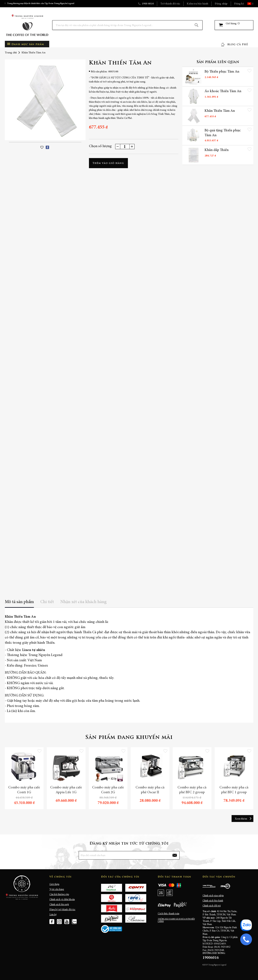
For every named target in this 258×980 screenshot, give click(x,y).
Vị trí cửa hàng (57, 889)
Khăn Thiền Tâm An (220, 111)
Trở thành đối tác (170, 4)
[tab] (19, 603)
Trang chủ (11, 53)
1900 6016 (148, 4)
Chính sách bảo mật (59, 905)
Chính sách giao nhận (213, 896)
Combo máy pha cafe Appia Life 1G (66, 790)
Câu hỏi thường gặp (59, 895)
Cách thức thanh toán (169, 914)
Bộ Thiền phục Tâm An (222, 72)
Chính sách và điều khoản (62, 900)
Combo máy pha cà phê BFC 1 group (234, 790)
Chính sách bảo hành (213, 901)
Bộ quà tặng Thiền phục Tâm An (223, 133)
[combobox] (127, 25)
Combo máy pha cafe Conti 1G (24, 790)
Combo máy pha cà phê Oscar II (150, 790)
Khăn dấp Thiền (217, 150)
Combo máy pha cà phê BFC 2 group (192, 790)
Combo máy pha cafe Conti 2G (108, 790)
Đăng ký (239, 4)
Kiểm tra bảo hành (197, 4)
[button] (252, 4)
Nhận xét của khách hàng (84, 602)
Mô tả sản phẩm (19, 602)
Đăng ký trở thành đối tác (62, 910)
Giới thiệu (54, 884)
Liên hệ (53, 915)
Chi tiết (47, 602)
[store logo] (27, 25)
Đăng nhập (221, 4)
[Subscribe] (174, 855)
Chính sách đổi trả (212, 906)
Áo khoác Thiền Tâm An (223, 91)
